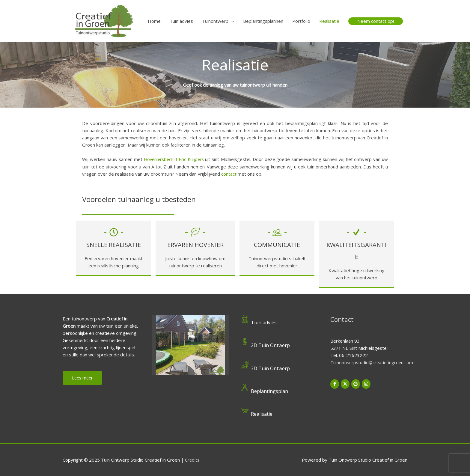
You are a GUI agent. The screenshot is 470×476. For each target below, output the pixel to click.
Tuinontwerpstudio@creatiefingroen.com (373, 362)
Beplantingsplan (270, 391)
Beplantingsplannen (263, 21)
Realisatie (329, 21)
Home (154, 21)
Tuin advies (181, 21)
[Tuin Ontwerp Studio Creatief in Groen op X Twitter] (345, 383)
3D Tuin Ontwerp (271, 368)
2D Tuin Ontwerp (271, 345)
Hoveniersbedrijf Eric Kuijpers (174, 159)
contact (229, 174)
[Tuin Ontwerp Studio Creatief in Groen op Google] (356, 383)
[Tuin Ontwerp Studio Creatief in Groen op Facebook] (335, 383)
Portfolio (301, 21)
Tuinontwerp (215, 21)
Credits (192, 460)
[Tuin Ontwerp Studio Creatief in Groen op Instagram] (367, 383)
